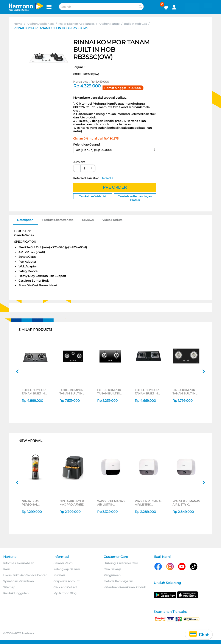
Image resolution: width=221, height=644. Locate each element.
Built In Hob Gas (135, 24)
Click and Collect (65, 587)
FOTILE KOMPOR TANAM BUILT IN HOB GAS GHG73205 (34, 392)
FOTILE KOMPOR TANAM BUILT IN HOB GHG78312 (71, 392)
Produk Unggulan (16, 593)
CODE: (86, 74)
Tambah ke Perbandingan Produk (135, 198)
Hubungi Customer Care (121, 563)
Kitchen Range (109, 24)
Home (18, 24)
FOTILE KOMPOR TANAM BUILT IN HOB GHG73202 (147, 392)
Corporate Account (66, 581)
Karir (7, 569)
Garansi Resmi (63, 563)
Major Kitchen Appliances (76, 24)
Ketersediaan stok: (93, 178)
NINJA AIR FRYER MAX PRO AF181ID (72, 503)
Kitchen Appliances (40, 24)
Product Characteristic (58, 220)
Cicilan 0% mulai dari (96, 138)
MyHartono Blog (65, 593)
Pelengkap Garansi (67, 569)
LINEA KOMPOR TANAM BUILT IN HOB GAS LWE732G (186, 392)
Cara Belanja (113, 569)
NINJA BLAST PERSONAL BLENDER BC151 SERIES (33, 503)
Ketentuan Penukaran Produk (125, 587)
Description (25, 220)
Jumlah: (79, 162)
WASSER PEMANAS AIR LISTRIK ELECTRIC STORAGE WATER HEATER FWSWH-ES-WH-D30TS (111, 503)
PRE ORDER (115, 187)
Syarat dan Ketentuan (19, 581)
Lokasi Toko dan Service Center (25, 575)
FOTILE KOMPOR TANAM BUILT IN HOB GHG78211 (109, 392)
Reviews (88, 220)
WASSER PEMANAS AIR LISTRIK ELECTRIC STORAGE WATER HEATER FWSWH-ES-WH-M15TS (149, 503)
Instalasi (59, 575)
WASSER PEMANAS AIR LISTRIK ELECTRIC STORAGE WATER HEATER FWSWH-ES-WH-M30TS (187, 503)
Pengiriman (112, 575)
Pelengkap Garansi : (87, 144)
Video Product (112, 220)
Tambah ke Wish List (93, 196)
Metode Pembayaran (118, 581)
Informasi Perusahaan (19, 563)
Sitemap (9, 587)
